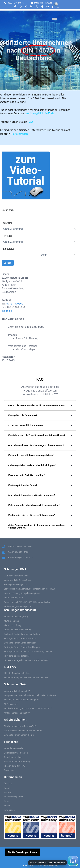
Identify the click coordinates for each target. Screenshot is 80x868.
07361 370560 (15, 304)
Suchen (8, 263)
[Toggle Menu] (55, 18)
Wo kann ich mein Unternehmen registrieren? (31, 455)
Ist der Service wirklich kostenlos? (25, 425)
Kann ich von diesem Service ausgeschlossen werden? (36, 445)
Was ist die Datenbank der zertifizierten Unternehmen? (36, 405)
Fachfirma (7, 223)
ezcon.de (7, 311)
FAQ (5, 122)
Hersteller (7, 236)
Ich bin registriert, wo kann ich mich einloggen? (32, 465)
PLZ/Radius (8, 249)
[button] (53, 861)
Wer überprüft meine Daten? (22, 485)
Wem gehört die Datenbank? (22, 415)
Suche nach (8, 210)
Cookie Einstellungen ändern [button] (22, 852)
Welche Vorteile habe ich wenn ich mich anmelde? (34, 505)
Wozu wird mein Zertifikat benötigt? (26, 475)
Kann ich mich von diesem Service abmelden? (31, 495)
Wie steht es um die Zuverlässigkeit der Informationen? (36, 435)
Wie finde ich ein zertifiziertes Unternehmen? (31, 515)
